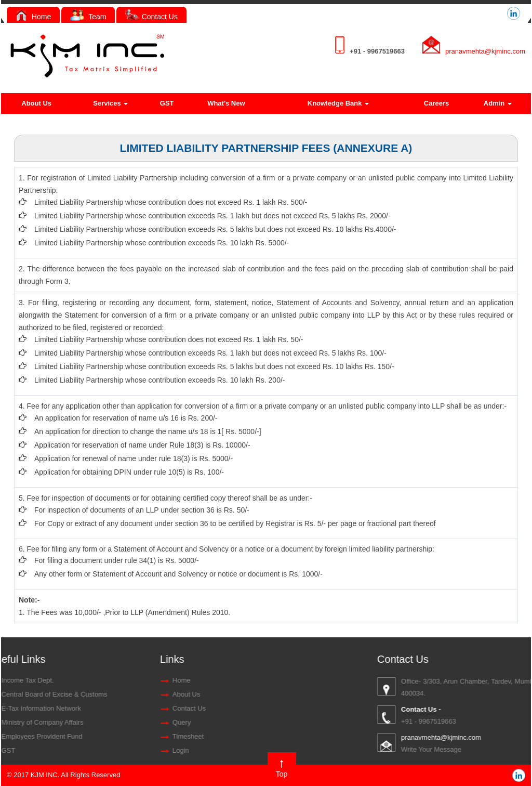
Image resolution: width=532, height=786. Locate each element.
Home (33, 17)
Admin (498, 103)
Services (110, 103)
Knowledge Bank (338, 103)
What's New (226, 103)
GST (167, 103)
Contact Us (151, 17)
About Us (36, 103)
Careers (436, 103)
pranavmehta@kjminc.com (485, 51)
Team (88, 17)
